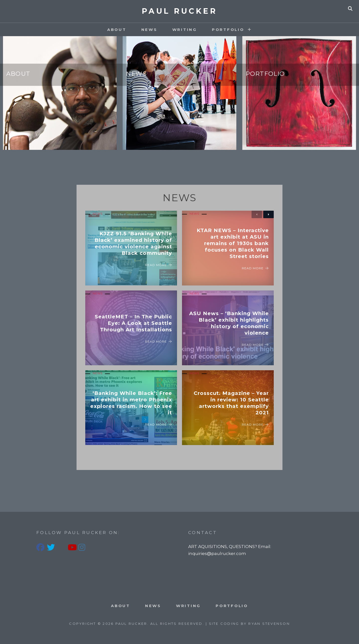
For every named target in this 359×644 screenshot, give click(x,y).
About (117, 30)
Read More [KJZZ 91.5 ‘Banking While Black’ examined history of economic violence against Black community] (159, 265)
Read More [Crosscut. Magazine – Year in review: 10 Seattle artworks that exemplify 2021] (255, 424)
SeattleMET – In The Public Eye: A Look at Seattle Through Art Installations (133, 323)
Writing (185, 30)
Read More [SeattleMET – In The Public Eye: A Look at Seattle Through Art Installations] (159, 341)
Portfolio (265, 74)
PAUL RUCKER (180, 11)
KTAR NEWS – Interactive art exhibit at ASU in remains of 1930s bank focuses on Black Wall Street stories (233, 243)
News (149, 30)
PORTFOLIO (228, 30)
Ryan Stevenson (269, 624)
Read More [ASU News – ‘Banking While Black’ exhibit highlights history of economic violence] (255, 345)
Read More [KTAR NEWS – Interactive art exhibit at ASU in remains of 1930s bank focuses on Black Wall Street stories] (255, 268)
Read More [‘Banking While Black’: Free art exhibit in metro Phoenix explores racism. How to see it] (159, 424)
